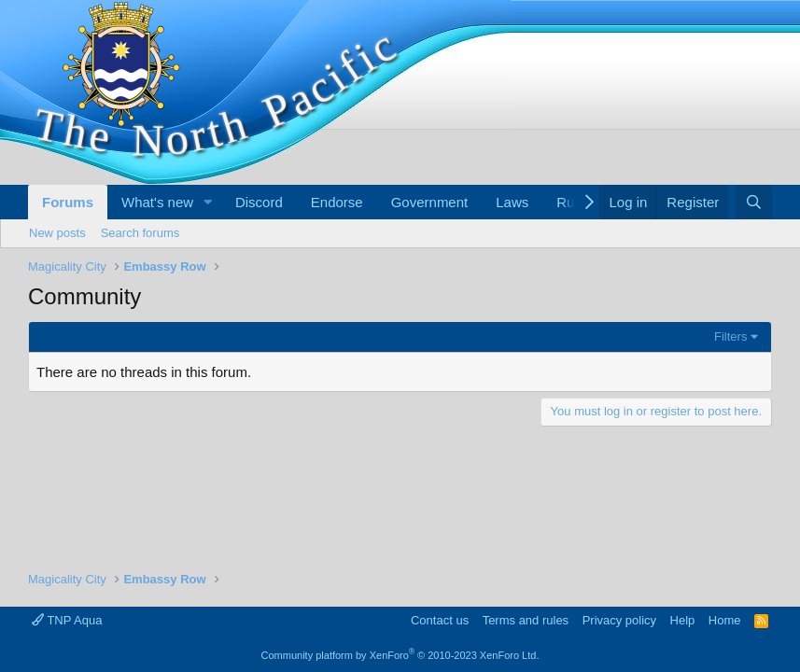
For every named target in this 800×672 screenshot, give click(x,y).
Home (725, 620)
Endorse (337, 202)
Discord (259, 202)
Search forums (140, 233)
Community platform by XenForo (400, 655)
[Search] (754, 202)
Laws (512, 202)
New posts (57, 233)
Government (430, 202)
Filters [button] (730, 336)
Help (683, 620)
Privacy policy (619, 620)
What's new (157, 202)
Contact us (440, 620)
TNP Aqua (67, 620)
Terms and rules (526, 620)
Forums (68, 202)
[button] (208, 202)
